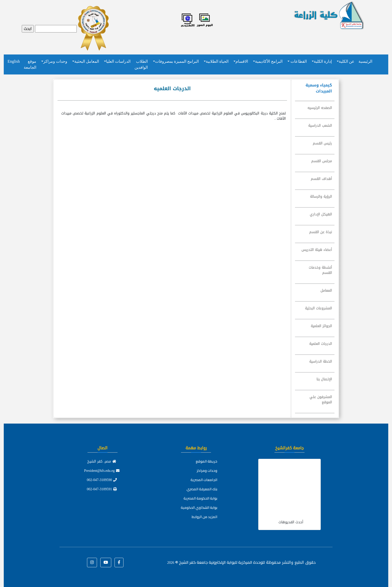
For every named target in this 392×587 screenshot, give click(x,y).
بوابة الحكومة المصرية (200, 498)
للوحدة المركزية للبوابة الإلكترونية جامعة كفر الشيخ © (216, 562)
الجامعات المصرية (204, 480)
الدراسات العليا (118, 61)
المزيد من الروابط (204, 517)
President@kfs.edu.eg (102, 471)
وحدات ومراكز (55, 61)
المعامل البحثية (87, 61)
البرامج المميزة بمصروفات (177, 61)
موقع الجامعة (30, 64)
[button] (119, 563)
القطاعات (298, 61)
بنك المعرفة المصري (202, 489)
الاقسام (242, 61)
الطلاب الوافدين (141, 64)
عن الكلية (347, 61)
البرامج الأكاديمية (269, 61)
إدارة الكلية (323, 61)
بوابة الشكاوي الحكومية (199, 508)
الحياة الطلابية (217, 61)
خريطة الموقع (206, 461)
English (14, 61)
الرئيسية (365, 61)
